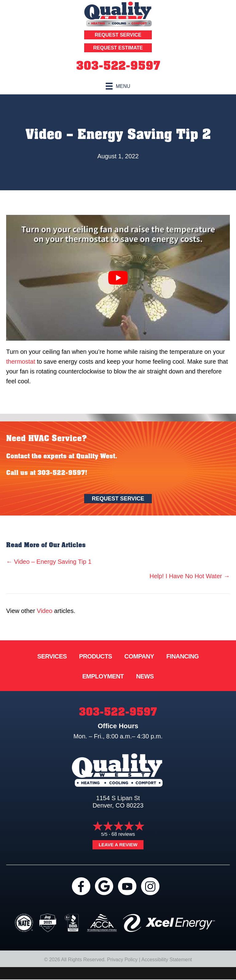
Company (139, 656)
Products (95, 656)
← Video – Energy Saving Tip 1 (49, 562)
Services (52, 656)
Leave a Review (118, 845)
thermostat (21, 362)
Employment (103, 676)
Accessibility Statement (167, 960)
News (145, 676)
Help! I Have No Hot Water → (190, 576)
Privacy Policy (122, 960)
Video (45, 611)
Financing (183, 656)
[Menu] (118, 86)
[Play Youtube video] (118, 278)
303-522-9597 (118, 66)
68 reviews (123, 834)
